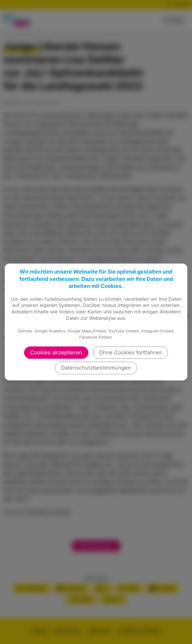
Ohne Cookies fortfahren (130, 352)
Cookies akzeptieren (56, 352)
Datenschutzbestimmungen (96, 368)
